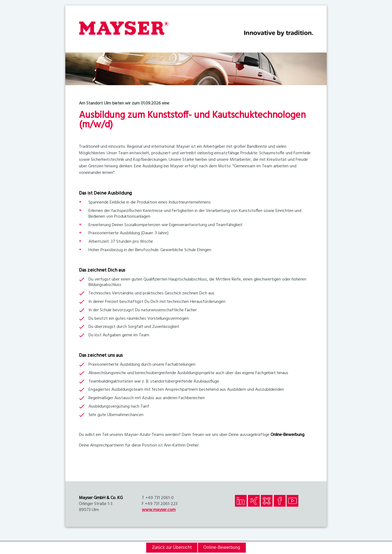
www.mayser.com (159, 510)
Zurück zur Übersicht (172, 548)
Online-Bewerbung (287, 435)
